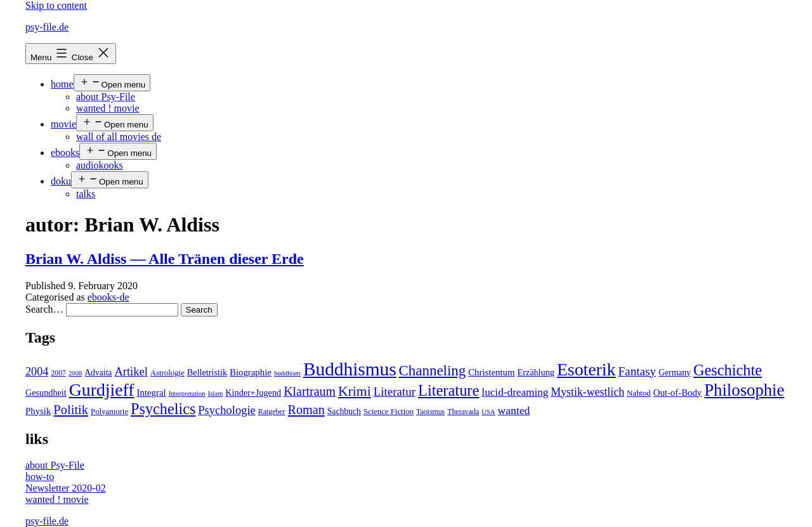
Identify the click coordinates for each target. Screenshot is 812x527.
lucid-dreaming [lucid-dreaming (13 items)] (515, 392)
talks (86, 194)
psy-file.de (47, 27)
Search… (44, 309)
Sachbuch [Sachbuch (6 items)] (344, 411)
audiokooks (100, 165)
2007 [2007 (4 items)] (58, 373)
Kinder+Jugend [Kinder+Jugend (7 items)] (253, 393)
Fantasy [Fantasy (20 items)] (637, 371)
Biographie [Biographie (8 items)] (251, 372)
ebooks (65, 153)
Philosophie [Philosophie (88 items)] (744, 390)
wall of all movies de (119, 137)
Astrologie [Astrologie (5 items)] (167, 373)
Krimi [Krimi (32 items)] (355, 391)
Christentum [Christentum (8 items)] (491, 372)
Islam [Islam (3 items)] (216, 394)
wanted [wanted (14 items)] (514, 410)
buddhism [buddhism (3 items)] (287, 373)
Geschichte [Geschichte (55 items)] (728, 370)
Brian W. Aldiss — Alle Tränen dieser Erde (165, 259)
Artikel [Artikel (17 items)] (131, 372)
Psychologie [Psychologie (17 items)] (226, 410)
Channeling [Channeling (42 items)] (433, 371)
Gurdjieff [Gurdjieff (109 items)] (102, 390)
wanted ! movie (108, 108)
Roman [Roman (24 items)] (306, 410)
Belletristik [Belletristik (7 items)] (207, 372)
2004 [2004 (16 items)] (37, 372)
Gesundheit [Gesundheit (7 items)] (46, 393)
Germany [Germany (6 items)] (675, 373)
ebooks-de (108, 297)
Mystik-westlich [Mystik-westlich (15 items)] (587, 392)
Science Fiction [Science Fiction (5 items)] (389, 412)
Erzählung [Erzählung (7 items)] (535, 372)
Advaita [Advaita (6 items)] (98, 373)
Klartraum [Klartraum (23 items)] (310, 391)
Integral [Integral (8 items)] (152, 393)
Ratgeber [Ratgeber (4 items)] (272, 412)
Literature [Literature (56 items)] (449, 390)
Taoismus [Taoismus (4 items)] (430, 412)
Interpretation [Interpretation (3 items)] (187, 394)
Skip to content (56, 5)
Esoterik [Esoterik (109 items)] (586, 369)
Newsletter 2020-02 (66, 488)
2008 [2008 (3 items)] (75, 373)
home (62, 84)
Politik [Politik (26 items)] (71, 410)
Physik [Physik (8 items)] (38, 411)
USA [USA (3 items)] (488, 412)
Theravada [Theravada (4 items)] (463, 412)
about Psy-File (106, 97)
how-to (40, 477)
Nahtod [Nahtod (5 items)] (639, 393)
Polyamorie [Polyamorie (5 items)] (109, 412)
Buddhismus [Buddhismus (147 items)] (350, 369)
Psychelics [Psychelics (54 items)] (163, 409)
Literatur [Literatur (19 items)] (395, 392)
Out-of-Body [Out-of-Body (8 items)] (678, 393)
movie (63, 124)
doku (61, 181)
